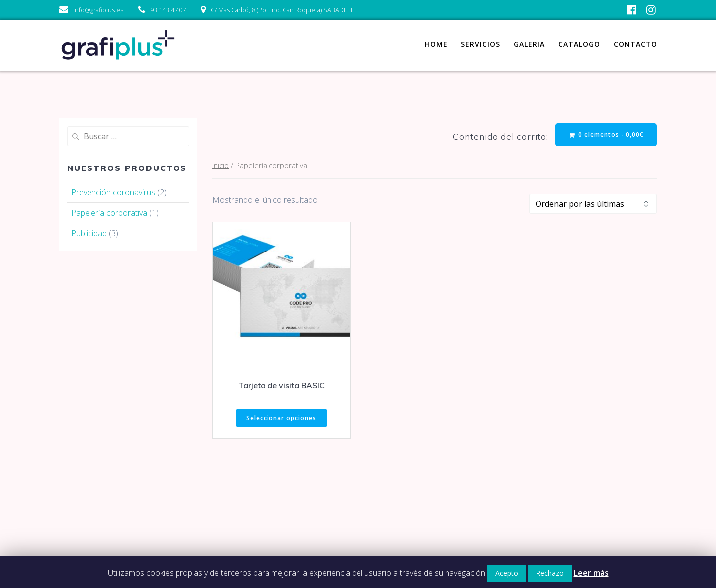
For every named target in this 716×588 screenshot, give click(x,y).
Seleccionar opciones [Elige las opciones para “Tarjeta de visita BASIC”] (281, 418)
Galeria (529, 44)
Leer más (591, 573)
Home (436, 44)
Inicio (221, 165)
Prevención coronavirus (113, 192)
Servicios (481, 44)
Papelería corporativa (109, 213)
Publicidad (89, 233)
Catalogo (579, 44)
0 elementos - (607, 134)
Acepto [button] (507, 573)
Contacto (635, 44)
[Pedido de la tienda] (593, 204)
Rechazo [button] (550, 573)
